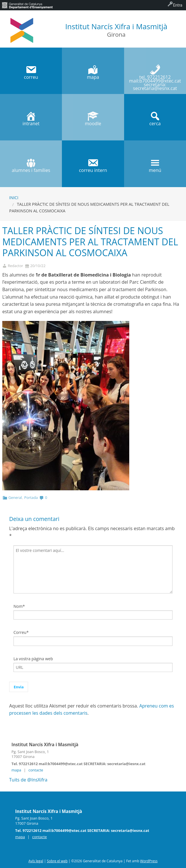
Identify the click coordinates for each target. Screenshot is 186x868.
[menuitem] (27, 5)
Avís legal (36, 861)
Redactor (15, 266)
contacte (36, 770)
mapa (16, 770)
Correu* (21, 632)
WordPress (149, 861)
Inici (14, 198)
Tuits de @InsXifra (28, 780)
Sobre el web (57, 861)
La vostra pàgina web (33, 659)
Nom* (19, 606)
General (15, 497)
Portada (31, 497)
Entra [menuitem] (178, 5)
